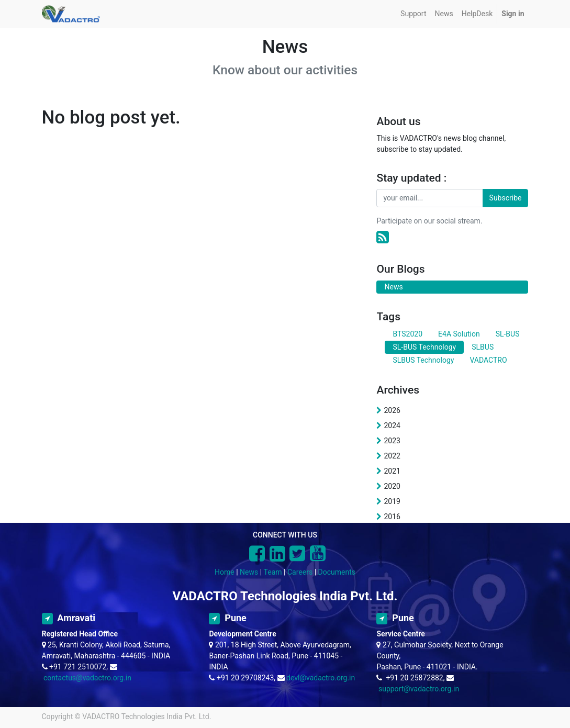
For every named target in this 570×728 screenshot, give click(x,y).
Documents (337, 572)
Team (273, 572)
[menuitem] (413, 14)
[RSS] (383, 237)
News (249, 572)
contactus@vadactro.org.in (87, 678)
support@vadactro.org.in (419, 689)
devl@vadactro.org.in (321, 678)
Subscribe (506, 198)
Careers (300, 572)
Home (225, 572)
